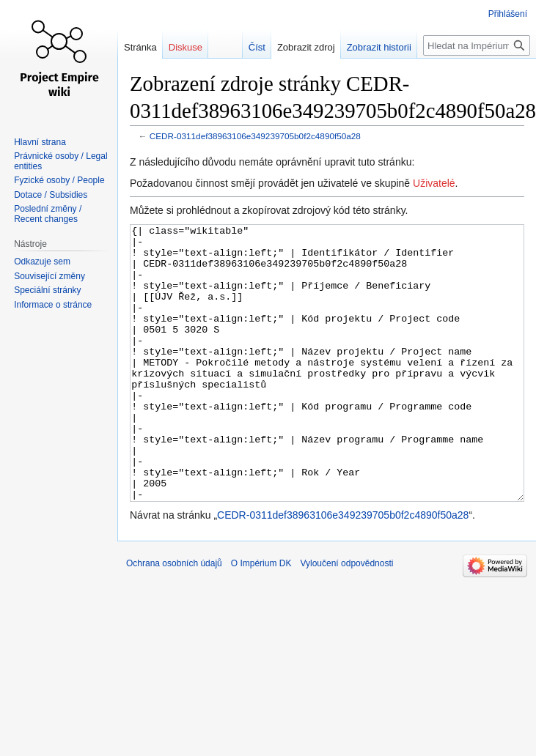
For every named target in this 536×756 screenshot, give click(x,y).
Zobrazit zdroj (313, 47)
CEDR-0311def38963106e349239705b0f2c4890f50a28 (255, 136)
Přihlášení (508, 14)
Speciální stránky (47, 290)
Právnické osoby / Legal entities (60, 161)
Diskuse (186, 47)
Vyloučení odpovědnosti (346, 618)
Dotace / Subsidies (51, 195)
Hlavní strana (40, 142)
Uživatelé (434, 183)
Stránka (140, 47)
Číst (264, 47)
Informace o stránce (53, 305)
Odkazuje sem (42, 262)
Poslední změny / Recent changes (48, 214)
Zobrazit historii (386, 47)
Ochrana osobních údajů (174, 618)
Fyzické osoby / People (59, 180)
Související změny (49, 276)
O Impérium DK (261, 618)
